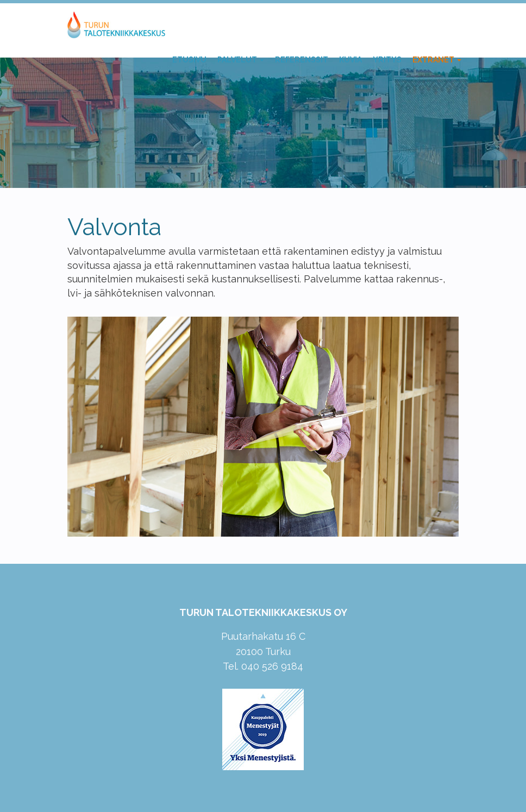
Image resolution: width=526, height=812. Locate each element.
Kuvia (350, 60)
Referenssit (302, 60)
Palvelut (241, 60)
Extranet (437, 60)
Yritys (387, 60)
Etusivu (189, 60)
